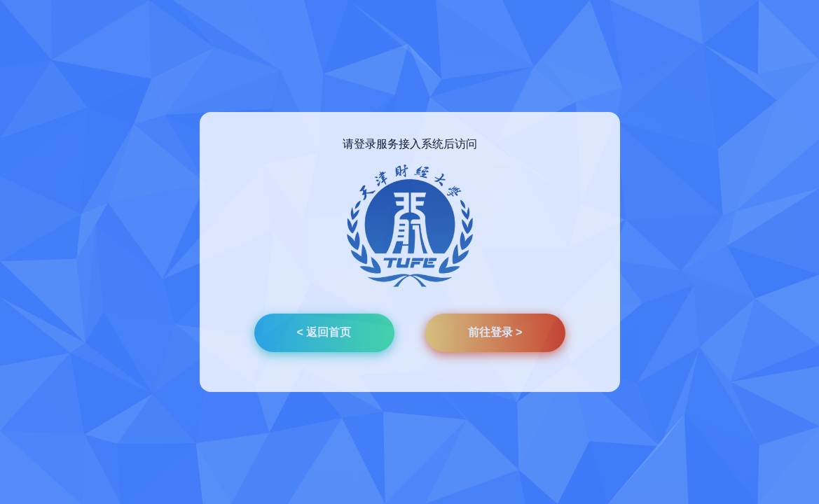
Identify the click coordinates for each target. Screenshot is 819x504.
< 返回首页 (324, 332)
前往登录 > (495, 332)
